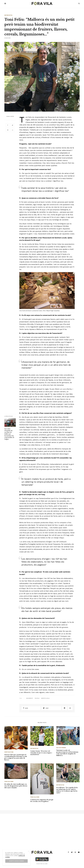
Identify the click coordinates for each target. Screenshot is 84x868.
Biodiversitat (30, 698)
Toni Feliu (37, 698)
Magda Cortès (10, 116)
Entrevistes (8, 15)
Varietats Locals (45, 698)
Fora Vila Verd (9, 782)
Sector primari (61, 748)
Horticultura (9, 752)
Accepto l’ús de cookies (17, 861)
